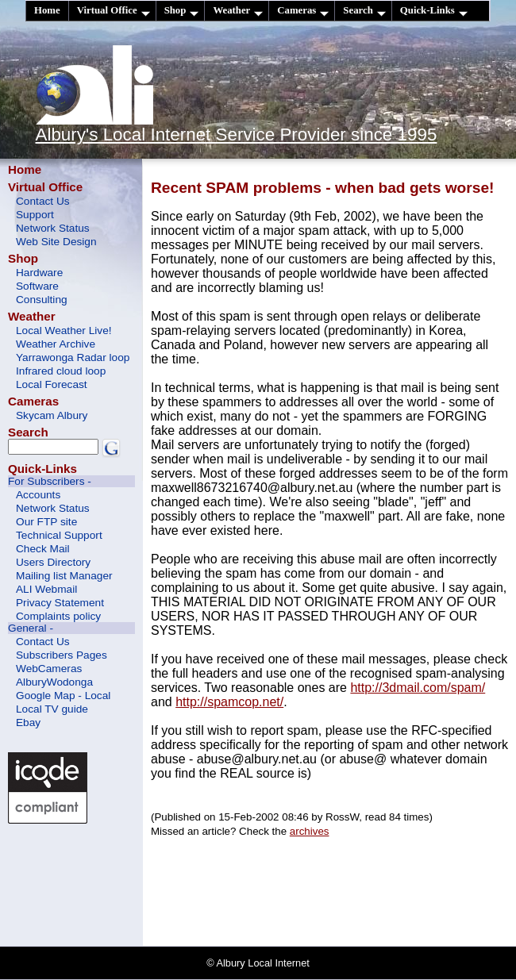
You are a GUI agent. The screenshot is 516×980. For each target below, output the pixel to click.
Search (364, 11)
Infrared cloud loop (61, 371)
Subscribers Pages (62, 655)
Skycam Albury (52, 415)
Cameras (303, 11)
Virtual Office (114, 11)
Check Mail (43, 549)
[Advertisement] (79, 883)
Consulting (42, 300)
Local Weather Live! (64, 331)
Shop (182, 11)
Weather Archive (56, 344)
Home (47, 10)
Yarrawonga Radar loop (73, 357)
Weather (238, 11)
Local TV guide (52, 709)
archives (310, 831)
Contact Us (43, 201)
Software (37, 286)
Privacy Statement (60, 603)
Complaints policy (58, 616)
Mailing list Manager (64, 576)
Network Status (53, 228)
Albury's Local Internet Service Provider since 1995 (237, 135)
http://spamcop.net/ (229, 702)
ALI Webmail (46, 589)
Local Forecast (52, 384)
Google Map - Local (63, 696)
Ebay (28, 723)
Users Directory (53, 562)
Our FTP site (46, 522)
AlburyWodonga (54, 682)
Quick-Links (434, 11)
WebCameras (49, 669)
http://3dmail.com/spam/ (418, 688)
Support (35, 215)
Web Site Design (56, 242)
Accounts (38, 495)
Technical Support (59, 535)
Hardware (39, 273)
